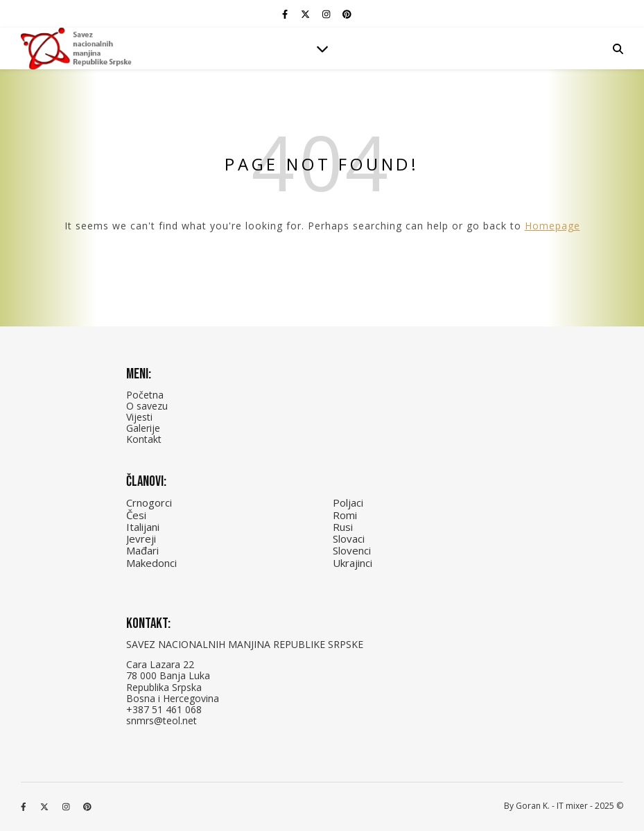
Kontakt (144, 439)
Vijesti (139, 417)
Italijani (143, 527)
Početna (145, 395)
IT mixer (572, 806)
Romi (345, 515)
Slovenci (352, 550)
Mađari (142, 550)
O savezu (147, 406)
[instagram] (327, 14)
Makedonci (151, 563)
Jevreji (141, 539)
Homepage (552, 226)
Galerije (143, 428)
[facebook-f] (286, 14)
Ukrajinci (353, 563)
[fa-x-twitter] (306, 14)
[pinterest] (347, 14)
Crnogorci (149, 502)
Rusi (343, 527)
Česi (136, 515)
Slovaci (349, 539)
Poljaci (348, 502)
